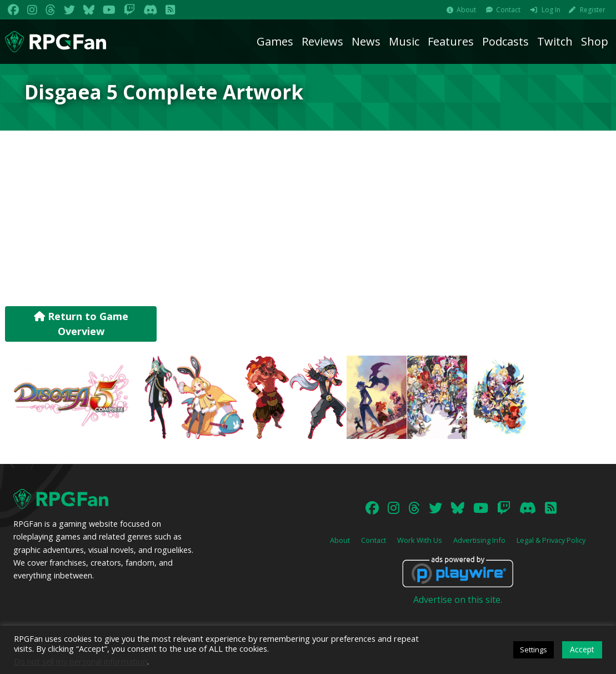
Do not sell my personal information (81, 661)
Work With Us (420, 540)
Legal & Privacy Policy (551, 540)
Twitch (555, 41)
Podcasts (505, 41)
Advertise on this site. (458, 600)
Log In (551, 10)
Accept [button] (582, 649)
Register (593, 10)
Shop (595, 41)
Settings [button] (534, 650)
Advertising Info (479, 540)
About (466, 10)
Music (404, 41)
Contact (508, 10)
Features (451, 41)
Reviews (322, 41)
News (366, 41)
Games (275, 41)
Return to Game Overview (81, 324)
